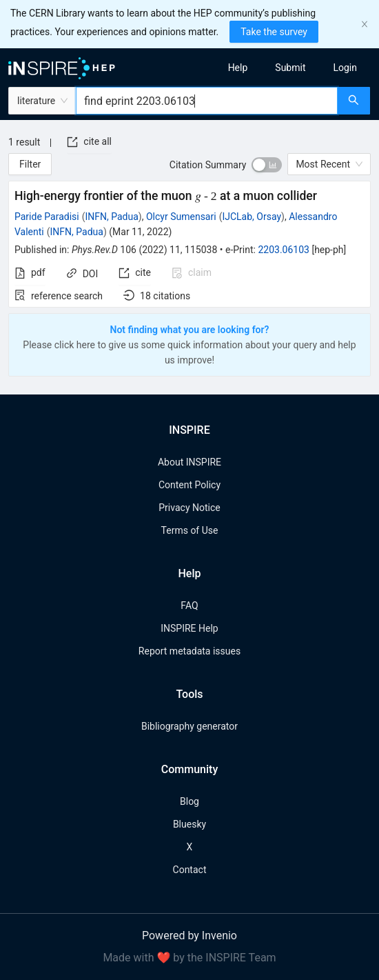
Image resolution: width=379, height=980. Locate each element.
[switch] (267, 165)
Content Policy (189, 485)
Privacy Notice (189, 508)
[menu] (289, 68)
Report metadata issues (189, 651)
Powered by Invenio (189, 936)
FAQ (189, 606)
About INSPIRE (189, 462)
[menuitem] (238, 68)
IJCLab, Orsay (252, 217)
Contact (190, 870)
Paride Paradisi (47, 217)
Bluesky (189, 824)
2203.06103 (284, 250)
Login (345, 68)
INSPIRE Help (189, 628)
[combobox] (207, 101)
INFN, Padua (112, 217)
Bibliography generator (189, 726)
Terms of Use (190, 530)
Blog (189, 801)
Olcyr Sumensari (181, 217)
